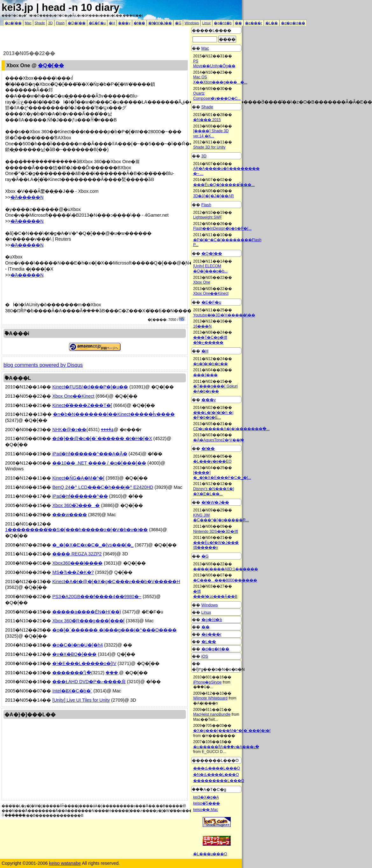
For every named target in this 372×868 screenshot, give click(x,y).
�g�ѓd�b (223, 23)
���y (124, 23)
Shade (40, 23)
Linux (206, 23)
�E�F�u (97, 23)
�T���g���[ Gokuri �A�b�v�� (215, 389)
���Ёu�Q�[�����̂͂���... (224, 185)
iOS (205, 656)
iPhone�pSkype (207, 682)
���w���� (69, 515)
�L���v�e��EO (212, 461)
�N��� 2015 (207, 120)
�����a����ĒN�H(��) (87, 612)
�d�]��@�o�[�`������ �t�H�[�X (102, 438)
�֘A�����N (27, 197)
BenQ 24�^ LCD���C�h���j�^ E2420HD (103, 487)
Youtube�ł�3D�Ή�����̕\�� (224, 315)
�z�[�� (13, 23)
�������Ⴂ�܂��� (86, 673)
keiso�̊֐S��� (207, 803)
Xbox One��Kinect (73, 396)
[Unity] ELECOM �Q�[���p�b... (210, 269)
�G (178, 23)
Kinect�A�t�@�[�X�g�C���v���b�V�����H (116, 582)
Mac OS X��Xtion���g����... (220, 80)
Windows (192, 23)
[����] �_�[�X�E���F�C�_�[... (222, 475)
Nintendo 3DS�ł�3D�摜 (216, 532)
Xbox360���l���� (77, 563)
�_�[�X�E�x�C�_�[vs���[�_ (93, 545)
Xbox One (202, 282)
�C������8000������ (225, 580)
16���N (202, 326)
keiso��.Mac (206, 810)
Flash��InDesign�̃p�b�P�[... (222, 228)
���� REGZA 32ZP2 (77, 554)
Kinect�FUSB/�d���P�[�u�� (90, 387)
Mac (28, 23)
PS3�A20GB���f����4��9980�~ (97, 597)
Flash (60, 23)
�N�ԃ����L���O (216, 775)
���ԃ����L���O (217, 768)
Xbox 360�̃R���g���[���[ (88, 621)
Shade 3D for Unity (209, 147)
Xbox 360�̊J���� (76, 505)
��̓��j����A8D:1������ (226, 569)
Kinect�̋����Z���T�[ (82, 405)
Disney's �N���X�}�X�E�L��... (214, 491)
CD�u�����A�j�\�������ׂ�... (231, 429)
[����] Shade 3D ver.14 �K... (211, 134)
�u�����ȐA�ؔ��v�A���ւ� (226, 747)
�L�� (272, 23)
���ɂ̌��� (205, 375)
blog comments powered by (43, 365)
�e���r (254, 23)
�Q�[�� (77, 23)
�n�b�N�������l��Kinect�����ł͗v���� (114, 414)
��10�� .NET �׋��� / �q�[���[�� (99, 463)
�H (112, 23)
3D (50, 23)
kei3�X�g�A (206, 797)
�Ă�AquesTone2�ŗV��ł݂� (219, 440)
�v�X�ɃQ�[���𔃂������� (74, 654)
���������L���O (219, 781)
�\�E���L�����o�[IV (84, 663)
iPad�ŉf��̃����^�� (80, 496)
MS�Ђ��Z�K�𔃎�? (73, 572)
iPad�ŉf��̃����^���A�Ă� (90, 454)
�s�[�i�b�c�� (211, 364)
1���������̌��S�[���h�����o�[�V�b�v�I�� (76, 530)
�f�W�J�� (160, 23)
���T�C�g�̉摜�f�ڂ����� (210, 340)
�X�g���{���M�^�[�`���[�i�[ (232, 731)
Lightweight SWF (208, 217)
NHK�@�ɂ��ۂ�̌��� (83, 430)
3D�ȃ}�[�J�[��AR (214, 196)
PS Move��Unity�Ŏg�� (214, 64)
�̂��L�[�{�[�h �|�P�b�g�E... (213, 415)
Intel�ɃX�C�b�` (72, 691)
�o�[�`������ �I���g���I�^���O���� (114, 630)
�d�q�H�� (293, 23)
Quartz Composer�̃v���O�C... (217, 96)
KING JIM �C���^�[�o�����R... (221, 518)
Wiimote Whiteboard (210, 698)
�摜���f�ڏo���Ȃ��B (215, 594)
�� (238, 23)
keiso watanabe (65, 863)
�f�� (139, 23)
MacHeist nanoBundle (212, 714)
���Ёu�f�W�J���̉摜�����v (216, 545)
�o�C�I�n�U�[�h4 (77, 645)
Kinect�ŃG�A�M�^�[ (78, 478)
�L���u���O (210, 854)
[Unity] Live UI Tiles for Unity (81, 700)
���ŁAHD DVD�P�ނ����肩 (89, 682)
